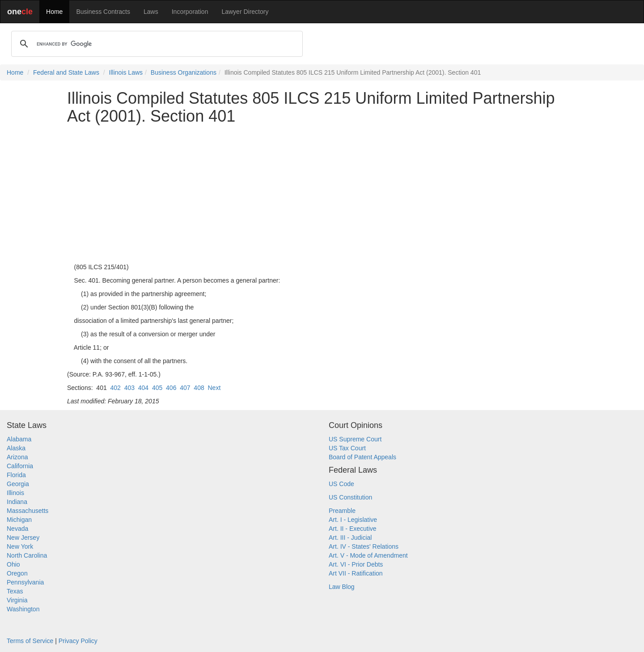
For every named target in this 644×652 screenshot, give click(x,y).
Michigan (19, 520)
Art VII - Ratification (356, 573)
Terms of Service (30, 641)
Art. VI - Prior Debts (356, 564)
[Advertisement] (322, 194)
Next (214, 388)
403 (129, 388)
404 (143, 388)
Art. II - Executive (353, 529)
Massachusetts (28, 511)
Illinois (15, 493)
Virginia (17, 600)
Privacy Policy (78, 641)
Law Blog (342, 587)
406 (171, 388)
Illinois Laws (126, 72)
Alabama (19, 439)
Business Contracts (103, 12)
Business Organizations (184, 72)
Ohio (13, 564)
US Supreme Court (355, 439)
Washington (23, 609)
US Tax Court (347, 448)
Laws (151, 12)
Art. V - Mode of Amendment (368, 555)
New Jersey (23, 538)
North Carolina (27, 555)
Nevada (17, 529)
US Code (341, 484)
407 (185, 388)
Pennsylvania (25, 582)
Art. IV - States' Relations (364, 546)
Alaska (16, 448)
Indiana (17, 502)
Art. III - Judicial (350, 538)
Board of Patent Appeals (362, 457)
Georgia (18, 484)
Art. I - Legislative (353, 520)
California (20, 466)
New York (20, 546)
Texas (15, 591)
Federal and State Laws (66, 72)
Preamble (342, 511)
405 (157, 388)
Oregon (17, 573)
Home (54, 12)
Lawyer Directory (245, 12)
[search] (156, 44)
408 (199, 388)
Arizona (17, 457)
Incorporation (190, 12)
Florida (16, 475)
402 (116, 388)
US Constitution (350, 497)
